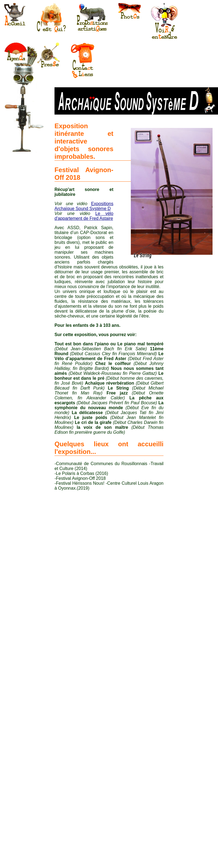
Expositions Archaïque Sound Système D (84, 206)
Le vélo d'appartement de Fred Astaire (84, 216)
